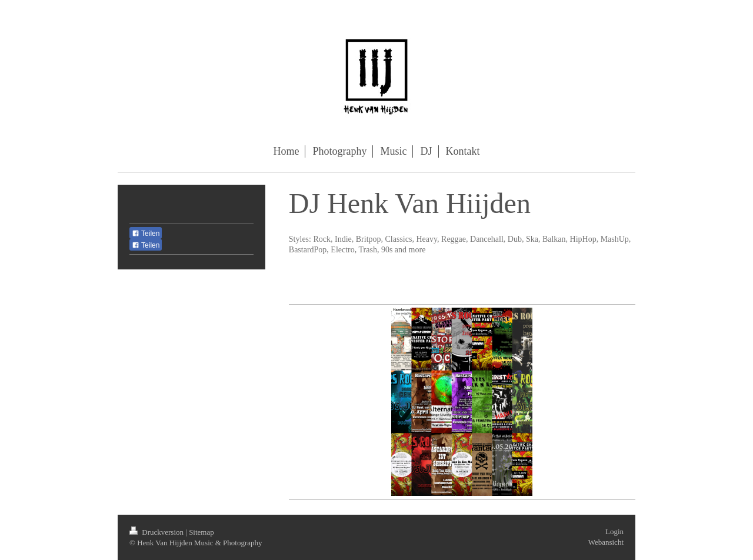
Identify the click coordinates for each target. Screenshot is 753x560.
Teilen (146, 234)
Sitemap (201, 532)
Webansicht (606, 542)
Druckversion (157, 532)
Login (614, 531)
